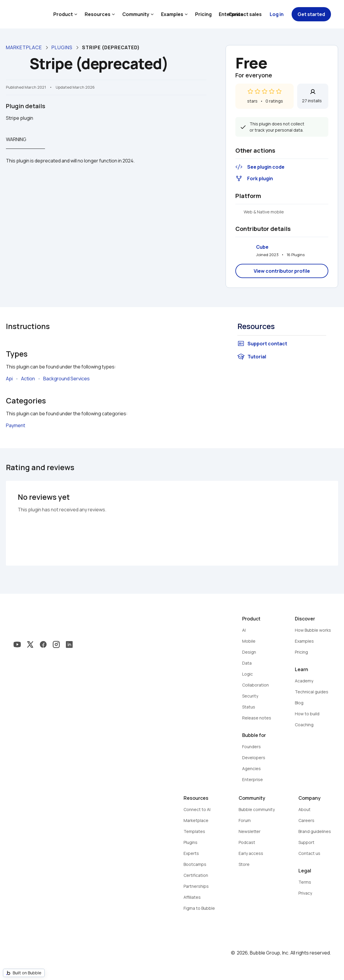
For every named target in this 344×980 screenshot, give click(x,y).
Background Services (66, 379)
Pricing (203, 14)
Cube (262, 247)
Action (28, 379)
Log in (277, 14)
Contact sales (245, 14)
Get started (311, 14)
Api (9, 379)
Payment (16, 425)
